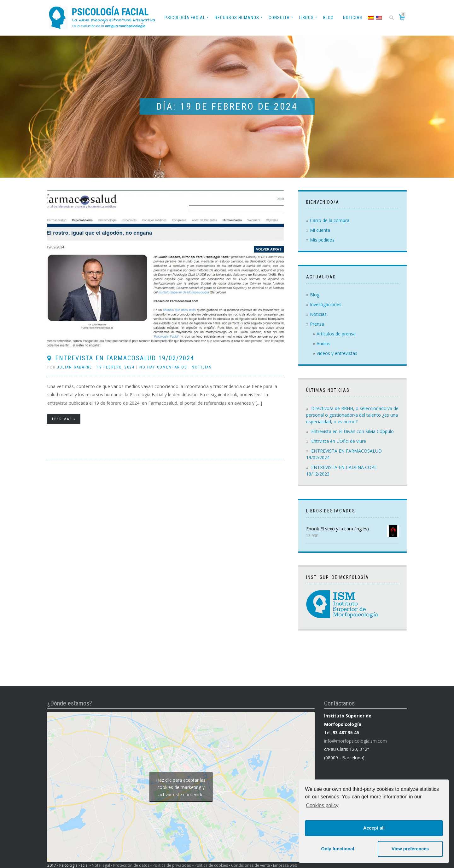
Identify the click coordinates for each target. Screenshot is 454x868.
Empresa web (285, 865)
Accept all (374, 828)
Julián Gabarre (75, 367)
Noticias (353, 18)
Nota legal (101, 865)
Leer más (62, 419)
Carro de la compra (330, 220)
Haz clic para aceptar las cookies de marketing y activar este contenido (181, 787)
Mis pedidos (322, 240)
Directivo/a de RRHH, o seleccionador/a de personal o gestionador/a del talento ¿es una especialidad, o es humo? (352, 415)
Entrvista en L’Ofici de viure (339, 441)
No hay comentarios (163, 367)
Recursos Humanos (237, 18)
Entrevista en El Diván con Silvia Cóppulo (352, 431)
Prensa (317, 324)
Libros (306, 18)
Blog (328, 18)
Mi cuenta (320, 230)
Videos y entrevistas (337, 353)
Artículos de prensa (336, 334)
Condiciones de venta (250, 865)
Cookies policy (322, 805)
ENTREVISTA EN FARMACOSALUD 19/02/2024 (125, 358)
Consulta (279, 18)
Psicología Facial (185, 18)
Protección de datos (131, 865)
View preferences (410, 849)
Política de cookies (211, 865)
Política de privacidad (172, 865)
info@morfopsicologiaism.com (355, 741)
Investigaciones (326, 304)
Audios (323, 343)
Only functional (338, 849)
